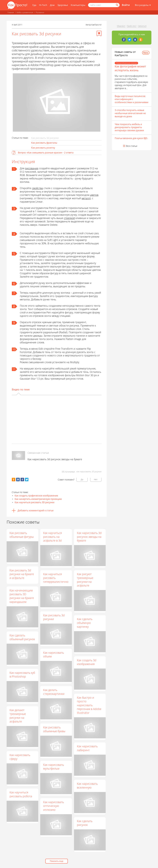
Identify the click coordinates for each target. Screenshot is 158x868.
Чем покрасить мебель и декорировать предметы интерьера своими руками (129, 127)
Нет (96, 479)
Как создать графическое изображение (36, 496)
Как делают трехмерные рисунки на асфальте (18, 716)
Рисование (40, 12)
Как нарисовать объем (54, 654)
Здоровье (63, 5)
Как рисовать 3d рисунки (54, 617)
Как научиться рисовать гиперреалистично (56, 578)
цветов (94, 195)
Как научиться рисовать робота (21, 794)
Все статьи (132, 146)
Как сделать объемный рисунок (22, 637)
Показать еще (57, 861)
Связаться (142, 26)
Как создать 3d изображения (87, 662)
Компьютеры (78, 5)
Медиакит (121, 26)
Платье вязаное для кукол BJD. (131, 138)
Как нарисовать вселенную (87, 786)
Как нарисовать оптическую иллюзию (54, 806)
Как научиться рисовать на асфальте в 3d (53, 537)
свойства (37, 188)
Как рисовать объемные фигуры (22, 535)
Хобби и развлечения (25, 12)
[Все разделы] (143, 5)
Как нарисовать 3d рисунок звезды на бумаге (55, 459)
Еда (34, 5)
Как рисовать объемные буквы (54, 729)
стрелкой (69, 218)
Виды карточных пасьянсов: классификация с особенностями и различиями (131, 99)
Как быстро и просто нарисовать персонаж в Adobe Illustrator (89, 705)
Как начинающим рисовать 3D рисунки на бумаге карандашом (22, 596)
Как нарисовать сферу (20, 757)
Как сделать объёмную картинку (85, 623)
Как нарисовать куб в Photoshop (22, 675)
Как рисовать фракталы (44, 143)
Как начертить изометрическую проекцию (38, 499)
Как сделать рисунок (85, 823)
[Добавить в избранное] (99, 33)
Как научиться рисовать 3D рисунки (34, 502)
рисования (32, 168)
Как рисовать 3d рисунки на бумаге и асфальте (22, 574)
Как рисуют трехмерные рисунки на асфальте (85, 580)
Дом (52, 5)
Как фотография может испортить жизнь (130, 68)
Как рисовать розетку (43, 148)
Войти (126, 5)
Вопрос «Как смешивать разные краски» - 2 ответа (46, 153)
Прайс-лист (132, 26)
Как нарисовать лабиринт (87, 748)
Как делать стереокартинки (54, 692)
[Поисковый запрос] (104, 5)
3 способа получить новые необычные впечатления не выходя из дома (130, 113)
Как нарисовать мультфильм (54, 767)
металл (86, 198)
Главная (11, 12)
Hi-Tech (43, 5)
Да (82, 479)
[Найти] (117, 5)
